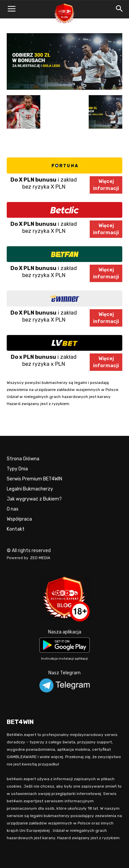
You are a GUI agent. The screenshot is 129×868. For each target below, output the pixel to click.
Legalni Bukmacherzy (30, 489)
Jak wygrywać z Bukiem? (34, 499)
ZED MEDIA (40, 558)
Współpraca (19, 519)
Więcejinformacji (106, 185)
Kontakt (16, 529)
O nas (13, 509)
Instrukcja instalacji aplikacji (64, 659)
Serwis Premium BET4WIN (34, 479)
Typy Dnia (17, 469)
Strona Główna (23, 459)
